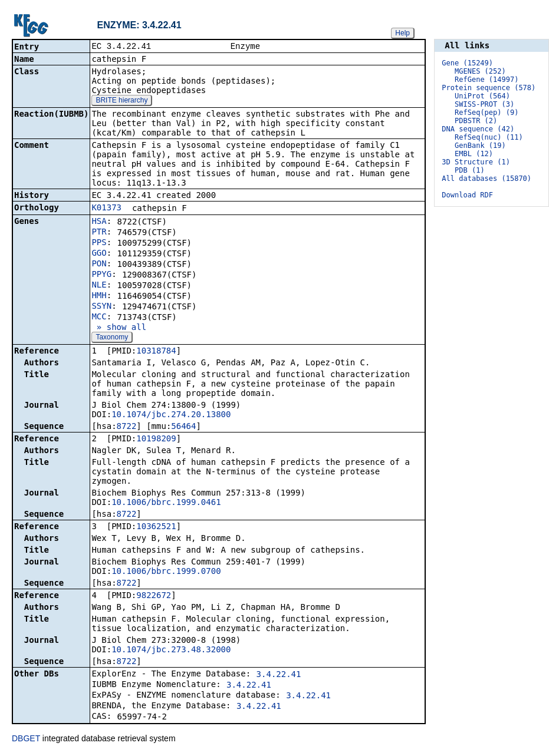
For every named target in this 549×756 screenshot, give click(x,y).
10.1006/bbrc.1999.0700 (166, 572)
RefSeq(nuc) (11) (489, 137)
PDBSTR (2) (476, 121)
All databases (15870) (486, 179)
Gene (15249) (467, 63)
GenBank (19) (480, 146)
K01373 (106, 209)
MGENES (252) (480, 71)
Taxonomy (112, 338)
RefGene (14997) (486, 80)
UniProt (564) (482, 96)
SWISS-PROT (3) (484, 104)
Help (402, 33)
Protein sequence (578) (489, 88)
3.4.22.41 (279, 675)
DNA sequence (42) (478, 129)
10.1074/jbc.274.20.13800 (171, 415)
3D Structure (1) (476, 162)
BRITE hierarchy (121, 101)
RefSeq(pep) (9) (486, 113)
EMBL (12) (474, 154)
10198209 (156, 440)
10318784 (156, 352)
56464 (183, 427)
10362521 (156, 527)
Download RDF (467, 195)
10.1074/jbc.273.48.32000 (171, 651)
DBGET (26, 740)
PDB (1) (470, 170)
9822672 (154, 596)
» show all (119, 328)
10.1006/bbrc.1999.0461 (166, 503)
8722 (127, 427)
